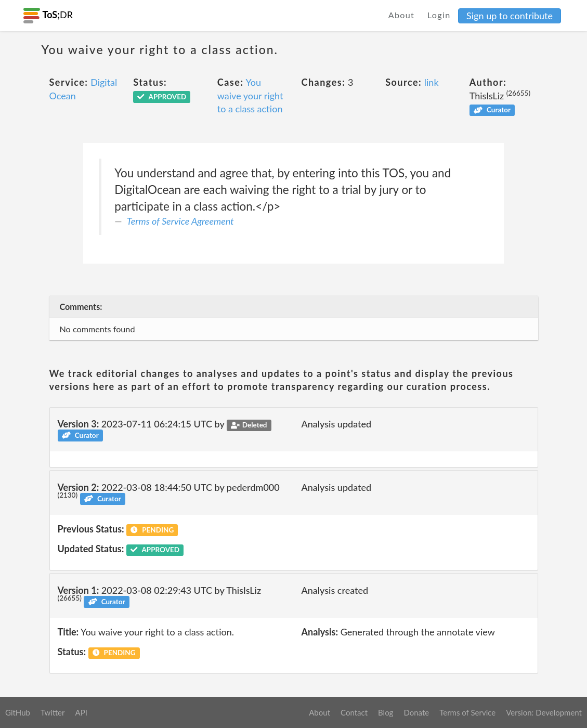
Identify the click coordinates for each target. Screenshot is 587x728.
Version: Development (544, 712)
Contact (354, 712)
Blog (386, 712)
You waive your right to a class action (250, 95)
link (432, 82)
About (402, 15)
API (81, 712)
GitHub (18, 712)
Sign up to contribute (510, 16)
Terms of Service (467, 712)
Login (439, 15)
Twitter (53, 712)
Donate (416, 712)
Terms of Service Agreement (180, 221)
